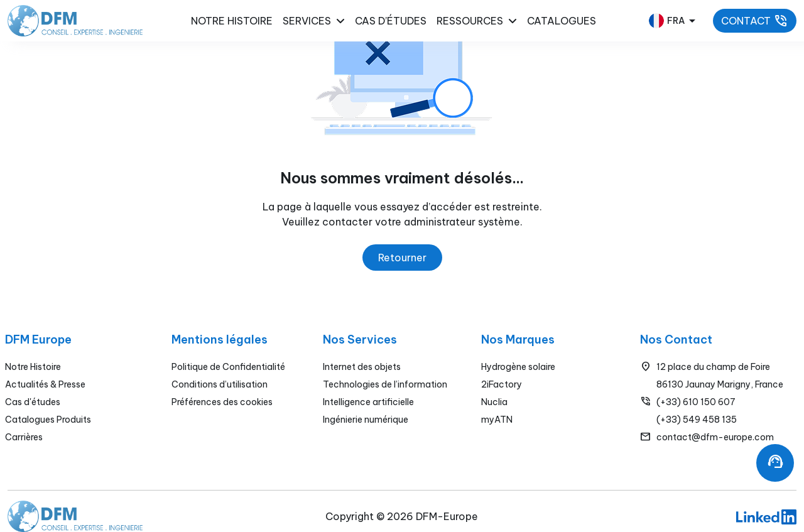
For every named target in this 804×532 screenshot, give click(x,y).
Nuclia (494, 402)
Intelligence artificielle (368, 402)
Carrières (24, 437)
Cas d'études (33, 402)
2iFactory (502, 384)
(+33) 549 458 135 (697, 420)
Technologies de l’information (385, 384)
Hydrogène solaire (518, 367)
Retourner (402, 258)
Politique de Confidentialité (228, 367)
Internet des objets (362, 367)
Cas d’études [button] (391, 21)
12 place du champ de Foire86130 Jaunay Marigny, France (720, 376)
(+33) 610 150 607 (696, 402)
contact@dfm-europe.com (715, 437)
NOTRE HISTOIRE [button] (232, 21)
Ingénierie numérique (366, 420)
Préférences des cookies (222, 402)
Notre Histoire (33, 367)
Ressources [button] (477, 21)
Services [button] (314, 21)
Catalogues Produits (48, 420)
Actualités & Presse (45, 384)
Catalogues (562, 21)
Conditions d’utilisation (220, 384)
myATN (497, 420)
